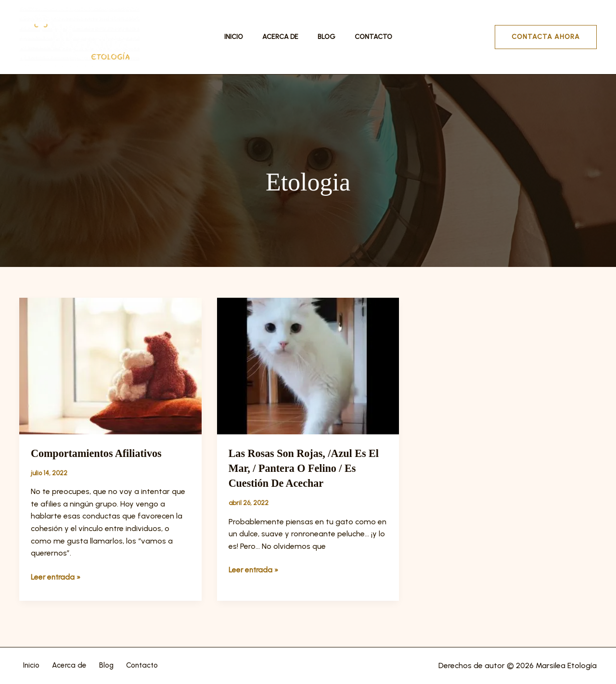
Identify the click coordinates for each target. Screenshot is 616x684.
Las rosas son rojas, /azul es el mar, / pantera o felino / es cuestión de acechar (305, 468)
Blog (324, 37)
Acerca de (283, 37)
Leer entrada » (57, 576)
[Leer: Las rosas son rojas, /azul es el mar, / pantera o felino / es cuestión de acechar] (308, 365)
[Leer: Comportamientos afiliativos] (110, 365)
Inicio (242, 37)
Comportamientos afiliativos (102, 453)
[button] (546, 37)
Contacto (365, 37)
